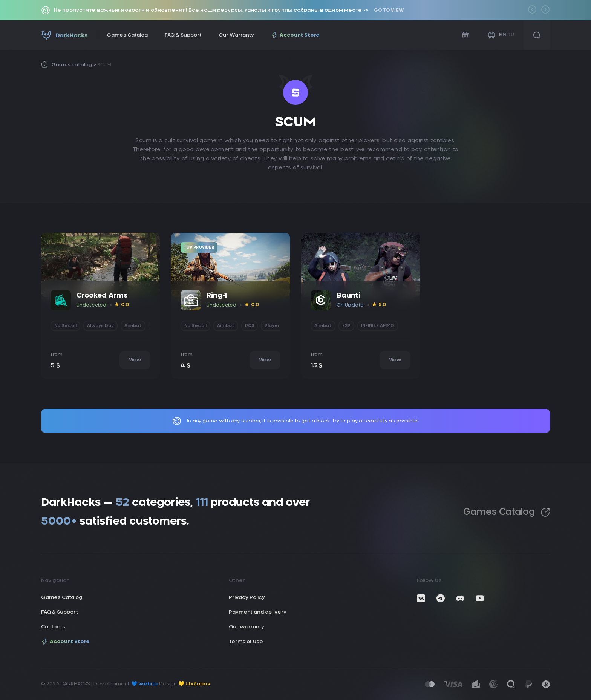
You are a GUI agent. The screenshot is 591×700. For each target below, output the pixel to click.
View (135, 360)
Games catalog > (74, 65)
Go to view (389, 10)
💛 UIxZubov (194, 684)
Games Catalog (127, 35)
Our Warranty (236, 35)
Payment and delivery (258, 612)
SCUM (104, 65)
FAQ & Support (183, 35)
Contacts (53, 627)
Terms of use (246, 642)
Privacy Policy (247, 598)
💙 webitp (145, 684)
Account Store (295, 35)
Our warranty (247, 627)
